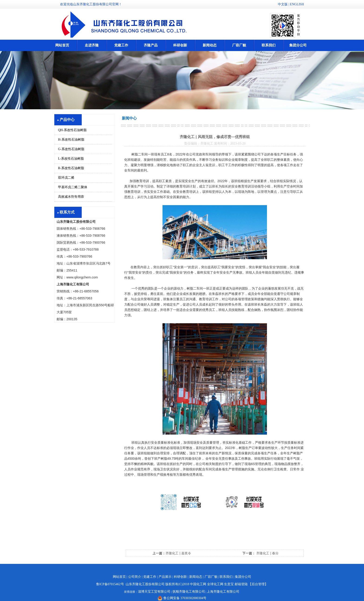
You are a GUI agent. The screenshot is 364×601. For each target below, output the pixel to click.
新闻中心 (129, 118)
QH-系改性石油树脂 (72, 130)
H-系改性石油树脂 (71, 140)
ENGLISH (297, 4)
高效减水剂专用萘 (71, 197)
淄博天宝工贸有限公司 (154, 592)
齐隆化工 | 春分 (267, 553)
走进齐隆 (92, 45)
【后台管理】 (258, 584)
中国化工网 (198, 584)
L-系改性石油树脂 (71, 159)
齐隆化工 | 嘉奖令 (178, 553)
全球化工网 (215, 584)
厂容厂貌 (239, 45)
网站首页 (62, 45)
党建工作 (121, 45)
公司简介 (135, 577)
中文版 (283, 4)
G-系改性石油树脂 (71, 149)
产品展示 (165, 577)
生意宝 (229, 584)
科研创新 (180, 45)
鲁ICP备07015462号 (110, 584)
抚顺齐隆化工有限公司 (189, 592)
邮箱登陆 (241, 584)
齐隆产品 (151, 45)
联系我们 (269, 45)
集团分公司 (298, 45)
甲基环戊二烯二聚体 (73, 187)
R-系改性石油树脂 (71, 168)
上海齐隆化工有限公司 (223, 592)
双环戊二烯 (66, 178)
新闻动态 (210, 45)
